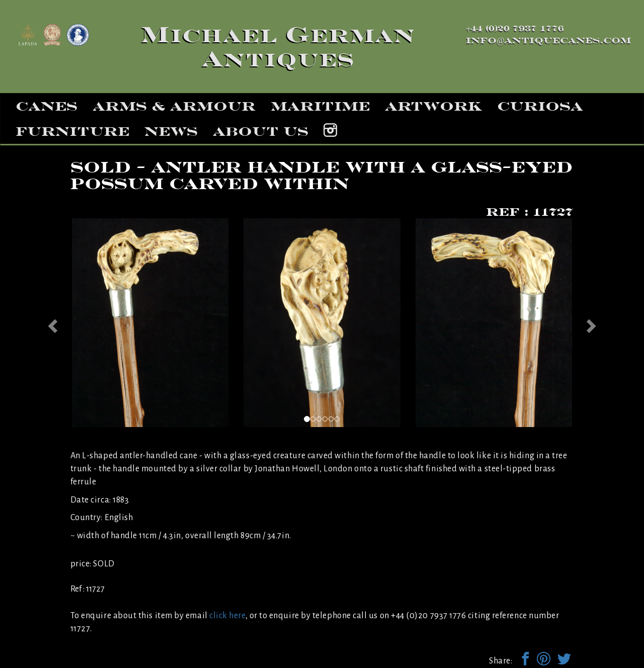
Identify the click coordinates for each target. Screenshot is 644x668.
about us (261, 131)
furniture (72, 131)
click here (227, 616)
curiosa (540, 106)
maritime (320, 106)
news (171, 131)
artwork (433, 106)
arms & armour (174, 106)
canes (47, 106)
